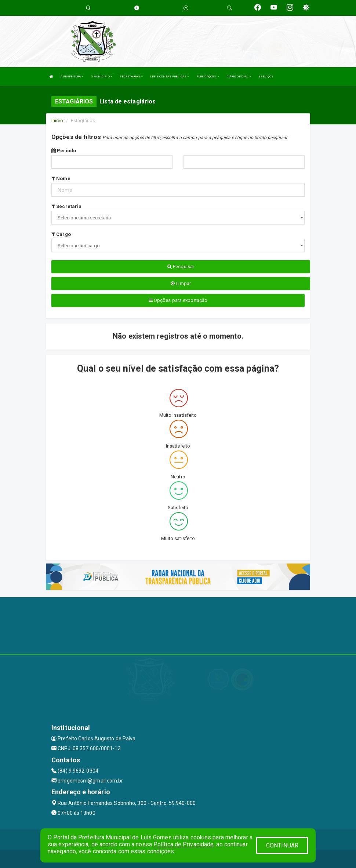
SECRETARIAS (131, 76)
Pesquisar (181, 267)
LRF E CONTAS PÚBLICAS (170, 76)
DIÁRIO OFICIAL (239, 76)
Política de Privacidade (184, 844)
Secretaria (66, 206)
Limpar (181, 283)
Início (57, 121)
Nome (61, 178)
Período (64, 151)
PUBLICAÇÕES (208, 76)
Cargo (61, 234)
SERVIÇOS (266, 76)
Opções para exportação (178, 300)
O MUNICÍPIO (102, 76)
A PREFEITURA (72, 76)
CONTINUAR (282, 845)
